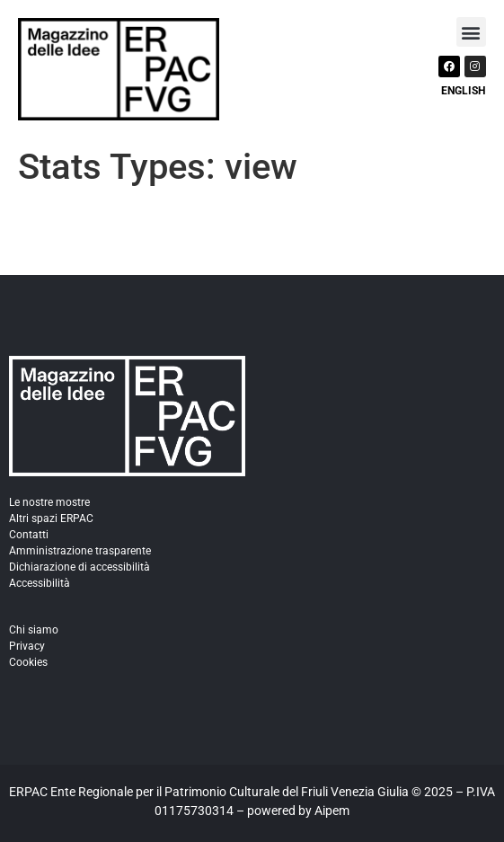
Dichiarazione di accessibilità (80, 567)
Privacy (27, 646)
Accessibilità (40, 583)
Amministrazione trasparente (80, 551)
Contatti (29, 535)
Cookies (28, 662)
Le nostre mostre (49, 502)
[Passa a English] (461, 89)
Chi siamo (34, 630)
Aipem (332, 811)
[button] (471, 32)
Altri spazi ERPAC (51, 518)
